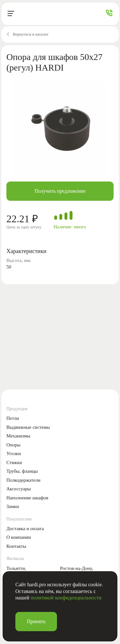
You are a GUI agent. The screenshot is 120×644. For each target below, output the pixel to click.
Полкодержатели (23, 480)
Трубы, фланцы (22, 471)
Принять (36, 621)
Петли (13, 418)
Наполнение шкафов (27, 498)
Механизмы (18, 436)
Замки (13, 506)
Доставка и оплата (25, 529)
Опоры (13, 445)
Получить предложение (60, 191)
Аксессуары (19, 489)
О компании (19, 537)
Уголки (14, 453)
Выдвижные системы (28, 427)
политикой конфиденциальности (66, 598)
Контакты (16, 546)
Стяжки (14, 462)
